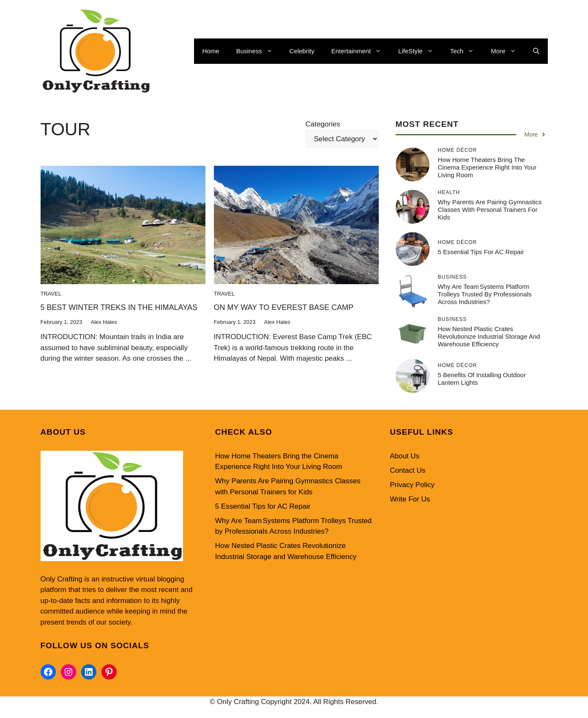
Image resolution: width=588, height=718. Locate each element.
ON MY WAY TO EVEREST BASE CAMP (284, 307)
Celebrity (302, 51)
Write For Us (410, 499)
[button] (536, 51)
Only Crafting (62, 579)
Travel (51, 294)
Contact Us (407, 470)
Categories (323, 124)
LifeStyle (420, 51)
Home (211, 51)
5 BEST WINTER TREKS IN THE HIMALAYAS (119, 307)
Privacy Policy (412, 485)
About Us (405, 456)
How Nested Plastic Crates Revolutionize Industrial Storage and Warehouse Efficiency (489, 336)
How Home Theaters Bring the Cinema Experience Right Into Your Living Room (487, 167)
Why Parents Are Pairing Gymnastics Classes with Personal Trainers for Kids (490, 210)
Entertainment (361, 51)
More (507, 51)
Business (259, 51)
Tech (466, 51)
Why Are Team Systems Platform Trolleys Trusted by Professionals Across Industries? (485, 294)
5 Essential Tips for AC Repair (481, 252)
